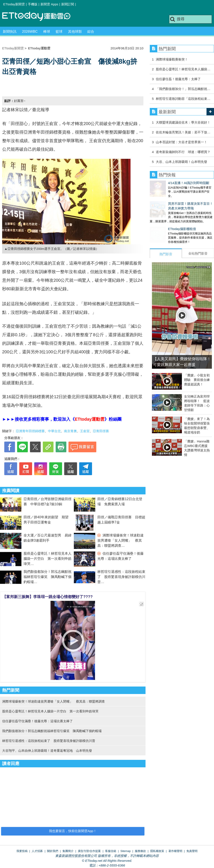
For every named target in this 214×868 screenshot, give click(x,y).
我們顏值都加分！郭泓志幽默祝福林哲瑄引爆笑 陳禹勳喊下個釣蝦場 (48, 577)
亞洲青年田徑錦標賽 (30, 431)
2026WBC (30, 32)
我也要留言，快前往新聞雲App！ (73, 831)
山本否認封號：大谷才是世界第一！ (181, 142)
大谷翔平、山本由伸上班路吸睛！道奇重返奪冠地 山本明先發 (47, 751)
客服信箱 (111, 851)
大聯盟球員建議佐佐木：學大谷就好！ (183, 122)
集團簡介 (68, 851)
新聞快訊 (10, 32)
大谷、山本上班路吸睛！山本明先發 (181, 162)
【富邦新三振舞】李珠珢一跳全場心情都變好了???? (48, 597)
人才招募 (37, 851)
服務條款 (140, 851)
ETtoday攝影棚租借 (164, 225)
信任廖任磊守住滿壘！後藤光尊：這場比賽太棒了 (37, 721)
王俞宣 (85, 431)
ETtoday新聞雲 (14, 4)
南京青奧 (70, 431)
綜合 (91, 32)
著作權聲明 (175, 851)
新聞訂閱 (68, 4)
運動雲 (40, 17)
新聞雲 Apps (49, 4)
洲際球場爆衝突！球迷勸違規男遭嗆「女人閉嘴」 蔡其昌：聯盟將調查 (120, 540)
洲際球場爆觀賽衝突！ (172, 59)
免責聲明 (192, 851)
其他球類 (75, 32)
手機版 (33, 4)
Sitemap (126, 851)
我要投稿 (22, 851)
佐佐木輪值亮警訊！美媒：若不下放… (183, 132)
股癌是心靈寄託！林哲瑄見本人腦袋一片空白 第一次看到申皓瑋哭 (48, 559)
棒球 (47, 32)
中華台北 (54, 431)
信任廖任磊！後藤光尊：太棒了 (178, 79)
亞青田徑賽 (101, 431)
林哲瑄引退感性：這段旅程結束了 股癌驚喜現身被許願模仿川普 (121, 577)
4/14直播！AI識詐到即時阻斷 (170, 183)
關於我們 (53, 851)
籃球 (59, 32)
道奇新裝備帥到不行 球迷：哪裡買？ (183, 152)
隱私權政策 (157, 851)
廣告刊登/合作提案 (89, 851)
